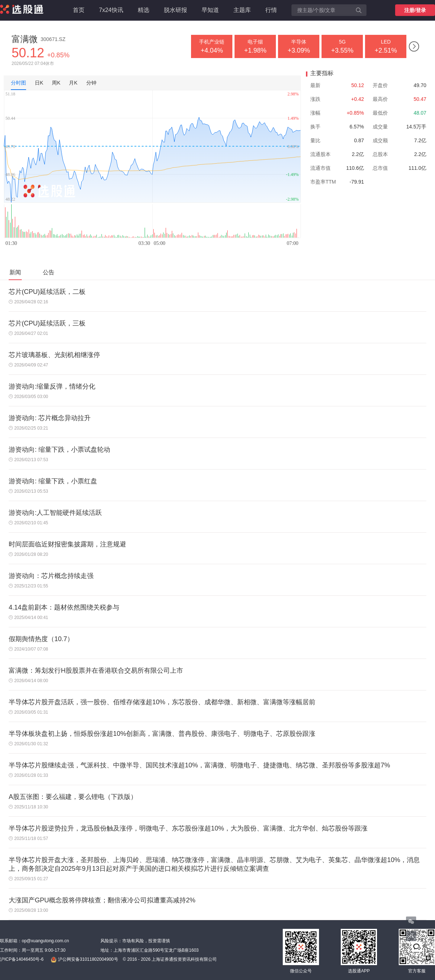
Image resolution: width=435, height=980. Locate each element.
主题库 (242, 10)
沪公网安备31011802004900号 (84, 960)
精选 (144, 10)
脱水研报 (175, 10)
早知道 (210, 10)
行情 (271, 10)
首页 (79, 10)
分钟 (91, 83)
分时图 (18, 83)
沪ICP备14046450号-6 (22, 959)
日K (39, 83)
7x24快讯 (111, 10)
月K (73, 83)
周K (56, 83)
